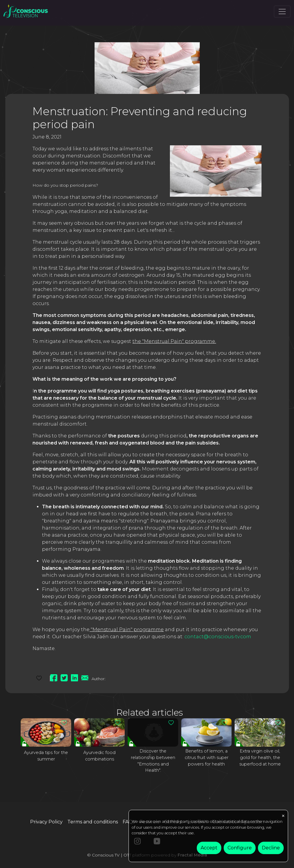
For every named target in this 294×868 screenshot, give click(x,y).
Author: (99, 679)
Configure (240, 848)
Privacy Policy (46, 822)
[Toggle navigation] (282, 12)
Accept (209, 848)
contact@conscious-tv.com (218, 637)
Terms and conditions (93, 822)
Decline (271, 848)
